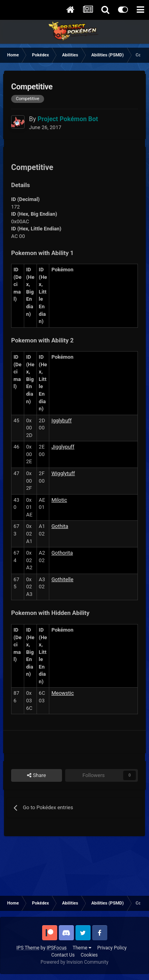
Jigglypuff (63, 447)
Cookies (89, 955)
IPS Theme (28, 948)
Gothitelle (62, 579)
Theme (82, 948)
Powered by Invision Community (74, 962)
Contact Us (63, 955)
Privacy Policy (112, 948)
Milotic (59, 500)
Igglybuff (61, 420)
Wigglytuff (63, 473)
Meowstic (62, 693)
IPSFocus (56, 948)
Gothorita (62, 553)
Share (36, 775)
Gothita (60, 526)
